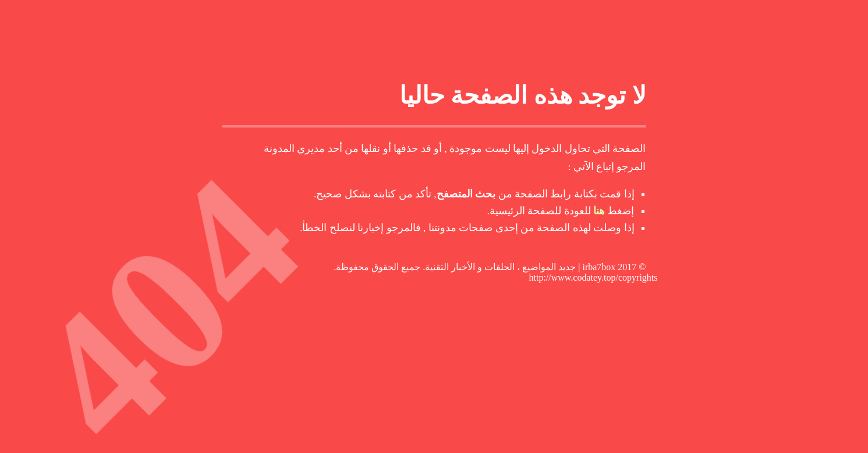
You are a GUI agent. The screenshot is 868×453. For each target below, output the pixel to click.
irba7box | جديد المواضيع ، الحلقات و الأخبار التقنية (520, 267)
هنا (599, 211)
